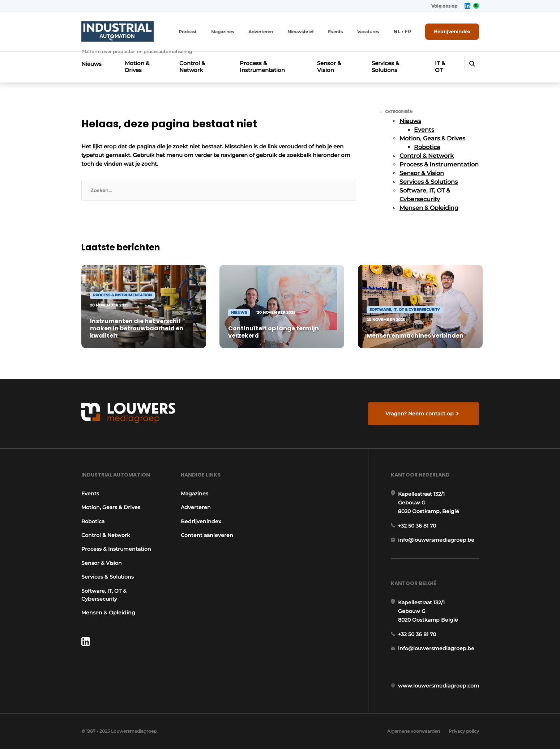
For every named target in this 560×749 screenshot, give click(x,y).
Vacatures (368, 32)
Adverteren (261, 32)
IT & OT (440, 67)
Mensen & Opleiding (429, 208)
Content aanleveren (207, 535)
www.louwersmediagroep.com (439, 686)
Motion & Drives (137, 67)
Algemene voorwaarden (414, 731)
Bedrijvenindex (452, 31)
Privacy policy (464, 731)
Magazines (223, 32)
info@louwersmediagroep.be (436, 540)
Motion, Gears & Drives (432, 138)
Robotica (427, 147)
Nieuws (91, 64)
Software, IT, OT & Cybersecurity (104, 595)
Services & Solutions (385, 67)
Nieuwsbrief (300, 32)
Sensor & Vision (329, 67)
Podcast (188, 32)
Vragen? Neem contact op (420, 414)
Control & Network (192, 67)
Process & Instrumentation (262, 67)
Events (335, 32)
